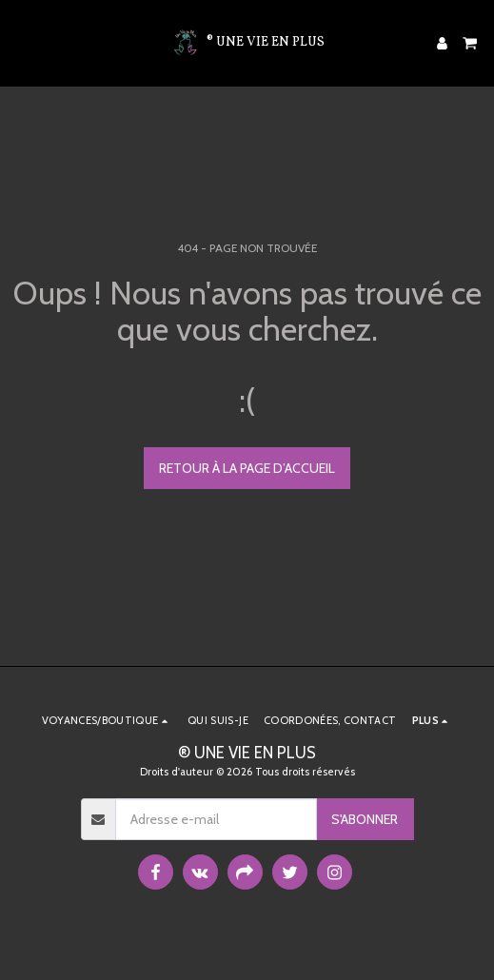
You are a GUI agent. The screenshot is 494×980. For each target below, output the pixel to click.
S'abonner (365, 819)
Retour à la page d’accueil (247, 468)
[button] (21, 43)
